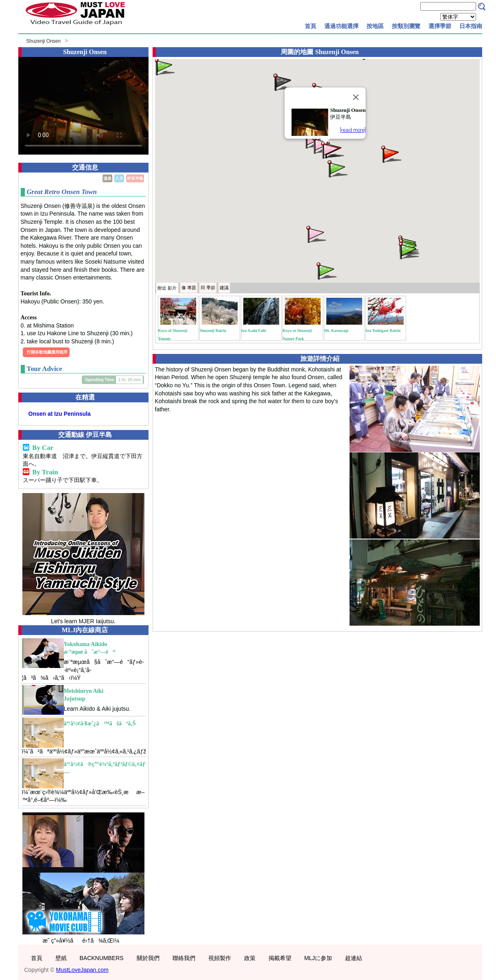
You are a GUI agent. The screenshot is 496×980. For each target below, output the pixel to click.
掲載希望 (280, 958)
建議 (224, 288)
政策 (250, 958)
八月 (119, 178)
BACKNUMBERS (102, 958)
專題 (189, 288)
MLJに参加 (318, 958)
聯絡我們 (184, 958)
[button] (391, 154)
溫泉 (107, 178)
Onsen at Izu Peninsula (60, 414)
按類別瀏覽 (406, 26)
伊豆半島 (135, 178)
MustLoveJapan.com (82, 970)
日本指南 (471, 26)
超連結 (354, 958)
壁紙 (61, 958)
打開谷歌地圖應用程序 (47, 352)
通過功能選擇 (341, 26)
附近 (167, 288)
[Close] (356, 97)
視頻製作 (220, 958)
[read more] (352, 130)
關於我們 (148, 958)
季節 (208, 288)
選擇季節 (440, 26)
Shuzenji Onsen (44, 41)
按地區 (375, 26)
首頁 (310, 26)
